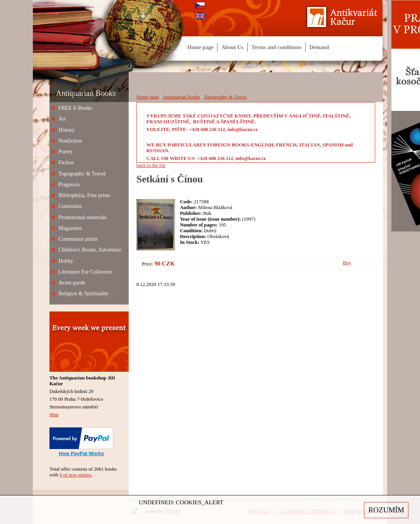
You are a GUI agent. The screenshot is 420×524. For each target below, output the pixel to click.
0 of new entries (75, 475)
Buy (347, 263)
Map (54, 415)
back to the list (151, 165)
